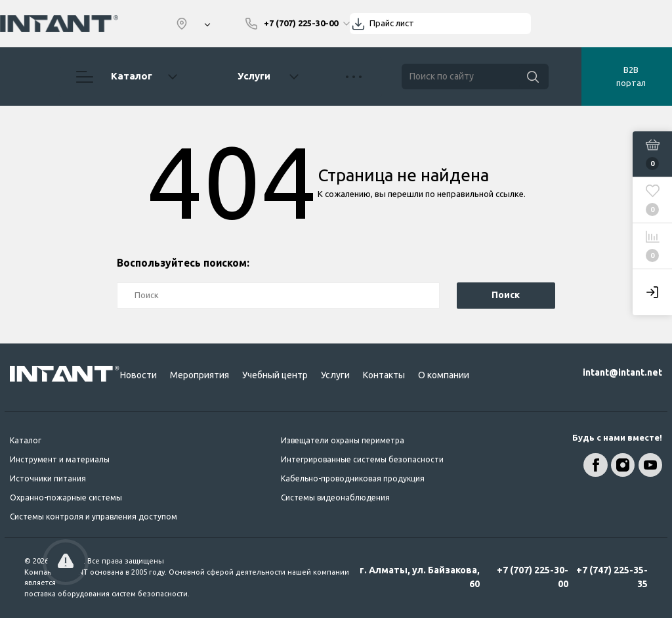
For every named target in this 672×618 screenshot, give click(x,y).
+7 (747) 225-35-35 (612, 577)
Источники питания (48, 478)
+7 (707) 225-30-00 (533, 577)
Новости (138, 375)
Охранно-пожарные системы (66, 497)
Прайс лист (392, 23)
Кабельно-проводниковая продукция (353, 478)
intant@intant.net (622, 372)
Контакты (384, 375)
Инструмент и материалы (60, 459)
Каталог (127, 77)
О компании (444, 375)
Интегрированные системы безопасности (362, 459)
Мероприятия (199, 375)
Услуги (254, 76)
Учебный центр (275, 375)
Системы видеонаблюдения (335, 497)
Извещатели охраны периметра (343, 440)
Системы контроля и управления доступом (94, 517)
